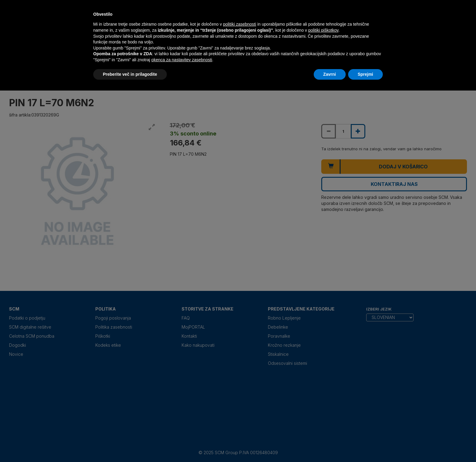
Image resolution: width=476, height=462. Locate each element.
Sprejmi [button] (365, 74)
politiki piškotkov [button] (323, 30)
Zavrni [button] (330, 74)
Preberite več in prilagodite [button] (130, 74)
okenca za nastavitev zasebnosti (182, 60)
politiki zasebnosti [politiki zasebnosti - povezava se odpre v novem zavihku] (240, 24)
